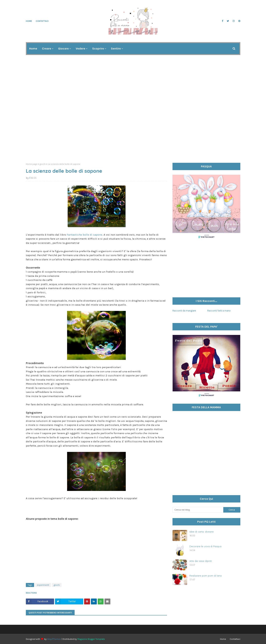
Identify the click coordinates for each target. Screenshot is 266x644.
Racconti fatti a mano (219, 311)
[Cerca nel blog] (198, 510)
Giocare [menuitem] (63, 48)
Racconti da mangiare (184, 311)
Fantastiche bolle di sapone (85, 235)
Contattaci (42, 21)
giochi (43, 164)
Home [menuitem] (33, 48)
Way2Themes (54, 639)
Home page (32, 164)
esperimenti (43, 585)
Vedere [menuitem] (80, 48)
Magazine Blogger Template (91, 639)
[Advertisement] (133, 132)
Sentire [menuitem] (116, 48)
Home (29, 21)
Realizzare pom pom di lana (206, 576)
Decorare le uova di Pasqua (205, 546)
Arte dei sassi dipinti (201, 561)
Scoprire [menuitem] (98, 48)
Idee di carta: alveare (201, 532)
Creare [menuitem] (47, 48)
